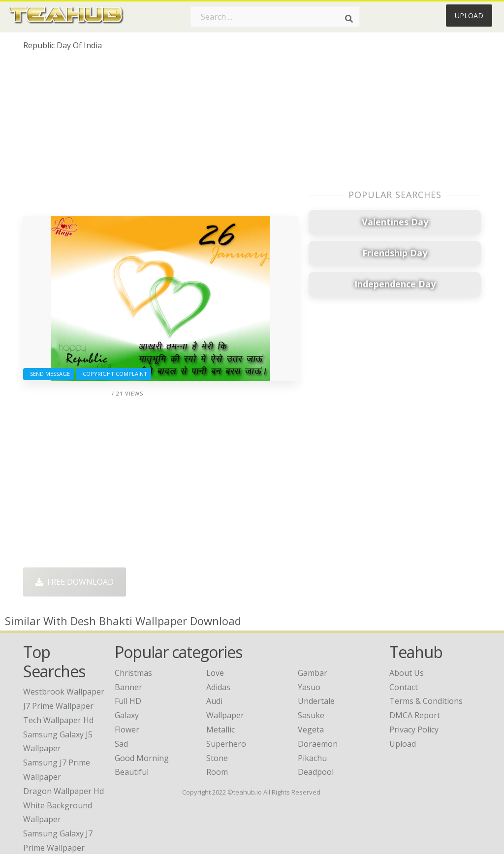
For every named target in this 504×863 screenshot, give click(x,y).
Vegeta (311, 730)
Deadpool (316, 772)
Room (217, 772)
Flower (127, 730)
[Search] (349, 19)
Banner (128, 687)
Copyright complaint (113, 374)
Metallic (220, 730)
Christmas (133, 673)
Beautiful (132, 772)
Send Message (48, 374)
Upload (469, 16)
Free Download (75, 582)
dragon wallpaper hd (63, 791)
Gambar (313, 673)
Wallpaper (225, 715)
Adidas (218, 687)
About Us (407, 673)
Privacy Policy (414, 730)
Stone (217, 758)
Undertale (316, 701)
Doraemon (318, 744)
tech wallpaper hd (58, 720)
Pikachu (312, 758)
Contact (404, 687)
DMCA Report (415, 715)
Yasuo (309, 687)
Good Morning (142, 758)
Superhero (226, 744)
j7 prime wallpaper (58, 706)
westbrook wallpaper (64, 692)
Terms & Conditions (426, 701)
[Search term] (275, 17)
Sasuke (311, 715)
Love (215, 673)
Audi (214, 701)
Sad (121, 744)
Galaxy (127, 715)
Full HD (128, 701)
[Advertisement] (160, 137)
